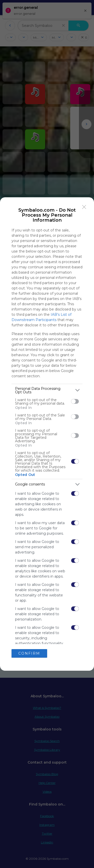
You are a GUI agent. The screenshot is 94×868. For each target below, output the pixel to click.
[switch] (75, 401)
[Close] (84, 207)
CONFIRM (29, 653)
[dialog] (47, 434)
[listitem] (47, 390)
